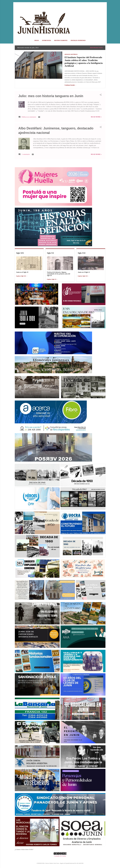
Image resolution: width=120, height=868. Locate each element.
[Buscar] (104, 5)
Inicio (37, 40)
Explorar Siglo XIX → (22, 276)
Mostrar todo (96, 48)
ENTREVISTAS (47, 40)
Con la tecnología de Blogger (60, 860)
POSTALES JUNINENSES (78, 40)
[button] (101, 95)
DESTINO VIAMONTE (61, 40)
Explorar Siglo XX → (52, 279)
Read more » (96, 117)
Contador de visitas (60, 856)
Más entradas (60, 163)
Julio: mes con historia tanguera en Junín (51, 96)
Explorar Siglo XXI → (83, 276)
